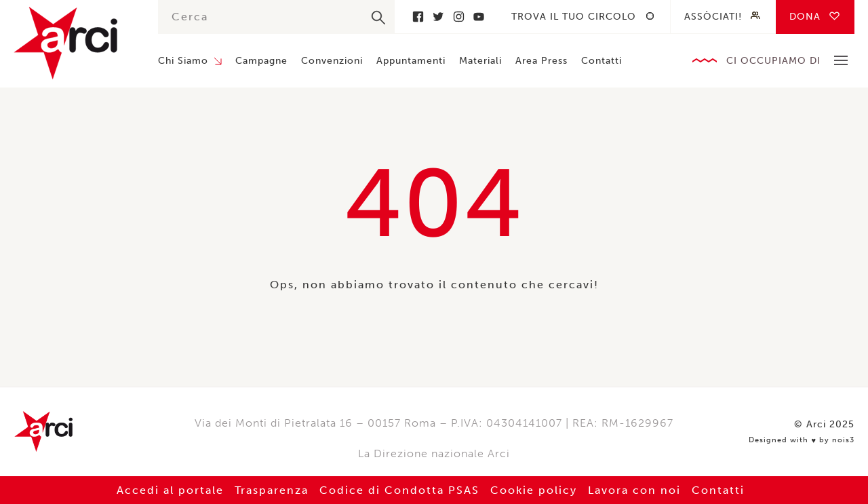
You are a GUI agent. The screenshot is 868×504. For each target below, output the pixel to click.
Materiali (480, 61)
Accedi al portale (170, 490)
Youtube (479, 17)
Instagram (458, 17)
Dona (805, 17)
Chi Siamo (183, 61)
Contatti (601, 61)
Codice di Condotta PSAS (399, 490)
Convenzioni (332, 61)
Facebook (418, 17)
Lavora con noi (634, 490)
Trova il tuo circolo (574, 17)
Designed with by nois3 (802, 440)
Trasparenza (272, 490)
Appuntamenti (411, 61)
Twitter (438, 17)
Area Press (541, 61)
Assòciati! (713, 17)
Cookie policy (534, 490)
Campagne (261, 61)
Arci (72, 43)
